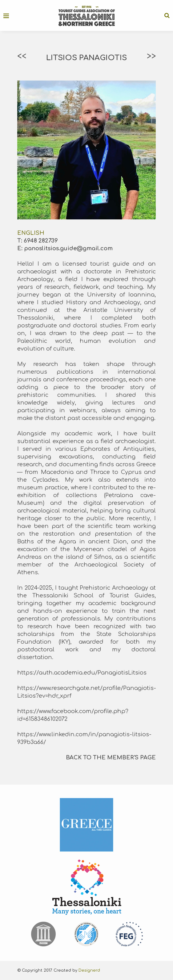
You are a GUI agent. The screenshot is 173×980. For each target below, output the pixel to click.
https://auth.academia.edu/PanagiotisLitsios (82, 673)
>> (151, 56)
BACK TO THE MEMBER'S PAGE (111, 758)
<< (22, 56)
